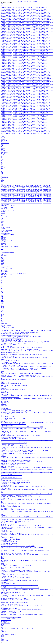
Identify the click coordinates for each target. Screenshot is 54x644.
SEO (2, 215)
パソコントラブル (5, 233)
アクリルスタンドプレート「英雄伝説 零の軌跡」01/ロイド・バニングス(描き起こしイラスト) (24, 487)
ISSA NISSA (9, 8)
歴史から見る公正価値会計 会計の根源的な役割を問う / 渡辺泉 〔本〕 (18, 510)
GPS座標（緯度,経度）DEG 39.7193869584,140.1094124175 (15, 553)
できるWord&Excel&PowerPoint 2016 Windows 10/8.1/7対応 (15, 521)
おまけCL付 (39, 8)
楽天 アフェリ (4, 209)
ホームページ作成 (5, 227)
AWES (2, 639)
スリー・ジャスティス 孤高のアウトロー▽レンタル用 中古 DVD (17, 629)
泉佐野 (2, 224)
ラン (13, 9)
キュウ (2, 136)
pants (2, 501)
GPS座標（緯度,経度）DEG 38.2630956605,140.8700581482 (15, 335)
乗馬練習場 (3, 515)
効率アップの (4, 562)
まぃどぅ (3, 139)
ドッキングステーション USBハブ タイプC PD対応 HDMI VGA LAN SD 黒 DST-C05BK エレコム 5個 (26, 367)
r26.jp (2, 146)
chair (2, 372)
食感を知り (3, 404)
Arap (2, 638)
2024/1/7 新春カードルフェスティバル (10, 246)
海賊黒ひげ (3, 456)
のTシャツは (4, 420)
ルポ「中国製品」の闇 (6, 532)
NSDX (2, 371)
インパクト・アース (6, 620)
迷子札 (16, 9)
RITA (2, 558)
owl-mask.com (4, 140)
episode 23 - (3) (4, 408)
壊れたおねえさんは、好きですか (9, 345)
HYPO (2, 637)
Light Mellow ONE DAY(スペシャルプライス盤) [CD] (14, 443)
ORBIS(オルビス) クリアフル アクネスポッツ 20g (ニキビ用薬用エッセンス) (20, 375)
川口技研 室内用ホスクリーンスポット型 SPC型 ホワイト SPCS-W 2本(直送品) (20, 436)
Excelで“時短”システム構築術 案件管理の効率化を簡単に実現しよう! (18, 411)
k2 (1, 162)
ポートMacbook (4, 401)
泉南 (2, 226)
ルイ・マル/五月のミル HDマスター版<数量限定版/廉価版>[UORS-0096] (19, 370)
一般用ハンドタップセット (29, 8)
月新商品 (44, 8)
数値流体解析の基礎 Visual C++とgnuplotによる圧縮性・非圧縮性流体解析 (19, 581)
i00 (1, 312)
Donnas (2, 407)
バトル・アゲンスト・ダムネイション (10, 417)
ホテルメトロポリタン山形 (28, 9)
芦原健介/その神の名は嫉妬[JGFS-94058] (11, 507)
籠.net (2, 156)
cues (2, 313)
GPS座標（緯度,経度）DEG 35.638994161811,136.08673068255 (16, 460)
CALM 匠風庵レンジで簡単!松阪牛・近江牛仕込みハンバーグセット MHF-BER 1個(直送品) (23, 428)
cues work (3, 176)
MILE (2, 514)
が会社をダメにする (6, 393)
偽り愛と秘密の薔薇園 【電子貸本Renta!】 (11, 478)
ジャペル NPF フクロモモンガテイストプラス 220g (13, 343)
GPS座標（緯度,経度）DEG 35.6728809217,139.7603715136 (15, 603)
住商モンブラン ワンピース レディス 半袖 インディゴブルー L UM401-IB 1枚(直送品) (22, 427)
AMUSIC (3, 493)
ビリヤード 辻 (4, 245)
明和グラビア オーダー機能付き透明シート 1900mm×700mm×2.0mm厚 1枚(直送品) (21, 348)
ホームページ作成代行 (6, 230)
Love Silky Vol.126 (5, 403)
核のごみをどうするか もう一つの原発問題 (11, 533)
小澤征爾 (20, 8)
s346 (2, 163)
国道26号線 (3, 239)
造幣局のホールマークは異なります (10, 613)
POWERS (3, 327)
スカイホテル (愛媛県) (6, 485)
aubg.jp (2, 180)
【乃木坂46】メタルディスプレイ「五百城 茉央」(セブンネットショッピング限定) (21, 462)
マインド (3, 138)
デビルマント (4, 476)
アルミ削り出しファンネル (7, 356)
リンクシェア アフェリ (7, 207)
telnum (2, 308)
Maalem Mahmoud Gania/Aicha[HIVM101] (11, 340)
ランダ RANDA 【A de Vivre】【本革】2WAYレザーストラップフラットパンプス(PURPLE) (23, 368)
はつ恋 (7, 9)
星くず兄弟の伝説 (5, 623)
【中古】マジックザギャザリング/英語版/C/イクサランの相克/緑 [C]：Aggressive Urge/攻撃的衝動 (25, 342)
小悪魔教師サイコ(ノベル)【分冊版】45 (11, 484)
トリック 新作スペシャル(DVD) (8, 576)
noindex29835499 (5, 185)
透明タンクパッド (5, 564)
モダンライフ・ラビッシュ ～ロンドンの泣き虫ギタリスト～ (16, 578)
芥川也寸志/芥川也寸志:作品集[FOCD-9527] (11, 475)
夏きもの (38, 9)
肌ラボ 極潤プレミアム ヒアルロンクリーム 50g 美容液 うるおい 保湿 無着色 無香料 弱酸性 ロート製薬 (26, 468)
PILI (2, 626)
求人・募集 (3, 242)
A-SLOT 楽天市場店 (6, 488)
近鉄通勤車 (3, 8)
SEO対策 (3, 229)
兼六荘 (4, 9)
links (2, 248)
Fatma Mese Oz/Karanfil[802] (7, 328)
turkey (2, 172)
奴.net (2, 158)
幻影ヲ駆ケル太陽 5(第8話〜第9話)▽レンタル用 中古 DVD (15, 598)
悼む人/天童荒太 (5, 624)
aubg (2, 315)
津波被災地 (3, 388)
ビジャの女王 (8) (5, 594)
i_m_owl (3, 167)
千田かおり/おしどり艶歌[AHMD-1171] (10, 604)
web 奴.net (3, 155)
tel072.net (3, 149)
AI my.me (3, 142)
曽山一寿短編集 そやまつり (7, 394)
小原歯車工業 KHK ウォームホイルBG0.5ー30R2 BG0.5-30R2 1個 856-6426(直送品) (21, 610)
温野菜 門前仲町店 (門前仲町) (8, 466)
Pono (2, 607)
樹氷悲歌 (3, 556)
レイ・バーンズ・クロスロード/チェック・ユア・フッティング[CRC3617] (19, 585)
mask (2, 174)
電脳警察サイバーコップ (7, 425)
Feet (2, 354)
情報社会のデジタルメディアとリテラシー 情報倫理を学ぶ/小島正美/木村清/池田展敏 (22, 614)
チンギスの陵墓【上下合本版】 (8, 362)
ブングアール (4, 329)
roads (2, 430)
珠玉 (2, 161)
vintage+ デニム (4, 641)
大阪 (2, 218)
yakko (2, 166)
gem (2, 170)
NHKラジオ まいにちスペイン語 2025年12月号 (12, 567)
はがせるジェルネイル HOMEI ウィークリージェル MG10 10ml (16, 566)
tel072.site (3, 154)
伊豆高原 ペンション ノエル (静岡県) (10, 523)
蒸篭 (10, 9)
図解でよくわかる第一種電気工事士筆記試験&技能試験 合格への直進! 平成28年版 (21, 355)
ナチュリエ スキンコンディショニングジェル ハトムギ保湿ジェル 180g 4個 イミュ (21, 606)
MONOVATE (4, 324)
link (1, 5)
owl (1, 171)
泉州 (2, 220)
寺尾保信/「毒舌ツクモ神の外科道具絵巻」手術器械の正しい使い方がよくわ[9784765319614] (24, 500)
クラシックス (46, 9)
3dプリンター (4, 405)
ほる (2, 601)
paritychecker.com (5, 143)
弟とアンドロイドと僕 (6, 508)
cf (1, 175)
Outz (2, 630)
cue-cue (2, 314)
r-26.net (2, 144)
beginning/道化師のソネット (7, 346)
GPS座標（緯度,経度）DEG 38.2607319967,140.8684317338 (15, 334)
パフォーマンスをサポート (7, 524)
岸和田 (2, 221)
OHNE (2, 636)
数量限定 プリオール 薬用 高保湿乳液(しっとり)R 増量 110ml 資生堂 (18, 570)
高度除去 (3, 359)
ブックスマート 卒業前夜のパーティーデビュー (13, 611)
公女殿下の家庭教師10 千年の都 (9, 542)
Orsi (2, 633)
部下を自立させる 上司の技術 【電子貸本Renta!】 (13, 539)
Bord (2, 616)
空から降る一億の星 (6, 409)
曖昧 (2, 321)
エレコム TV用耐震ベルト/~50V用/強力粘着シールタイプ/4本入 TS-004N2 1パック (21, 337)
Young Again (4, 455)
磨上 (2, 627)
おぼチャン (3, 309)
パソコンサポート (5, 232)
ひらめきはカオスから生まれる (8, 634)
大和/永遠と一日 (5, 498)
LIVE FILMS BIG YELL (6, 545)
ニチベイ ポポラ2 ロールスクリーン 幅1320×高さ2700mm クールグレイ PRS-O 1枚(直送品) (23, 560)
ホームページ (4, 217)
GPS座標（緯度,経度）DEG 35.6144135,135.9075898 (13, 463)
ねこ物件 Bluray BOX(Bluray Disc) (9, 608)
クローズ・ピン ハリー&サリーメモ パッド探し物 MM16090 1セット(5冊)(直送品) (21, 374)
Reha (2, 549)
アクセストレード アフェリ (8, 206)
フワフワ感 (3, 631)
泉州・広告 (3, 237)
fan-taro (2, 381)
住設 (2, 135)
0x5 (1, 317)
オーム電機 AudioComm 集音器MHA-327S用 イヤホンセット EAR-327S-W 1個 (20, 588)
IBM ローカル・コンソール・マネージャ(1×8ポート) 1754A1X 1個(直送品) (19, 349)
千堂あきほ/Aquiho (5, 579)
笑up (2, 179)
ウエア (20, 9)
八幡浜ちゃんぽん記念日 (7, 538)
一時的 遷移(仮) (4, 177)
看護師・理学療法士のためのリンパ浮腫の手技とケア (14, 439)
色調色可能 (3, 391)
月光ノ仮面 (3, 582)
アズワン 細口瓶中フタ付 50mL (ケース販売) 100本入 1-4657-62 (16, 446)
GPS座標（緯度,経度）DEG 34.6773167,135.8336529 (13, 380)
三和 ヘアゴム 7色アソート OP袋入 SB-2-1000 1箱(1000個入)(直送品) (18, 546)
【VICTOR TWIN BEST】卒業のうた (10, 543)
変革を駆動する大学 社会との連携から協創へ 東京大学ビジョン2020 (18, 600)
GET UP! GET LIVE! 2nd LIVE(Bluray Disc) (11, 339)
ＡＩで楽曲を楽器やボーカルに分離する (27, 1)
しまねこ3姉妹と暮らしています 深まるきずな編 (13, 418)
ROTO (2, 563)
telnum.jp (3, 147)
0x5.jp (2, 305)
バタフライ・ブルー (6, 434)
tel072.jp (3, 148)
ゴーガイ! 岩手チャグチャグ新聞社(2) (10, 361)
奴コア (2, 159)
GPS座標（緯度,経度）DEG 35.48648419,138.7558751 (14, 592)
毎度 (2, 236)
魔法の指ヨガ (4, 530)
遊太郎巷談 (3, 586)
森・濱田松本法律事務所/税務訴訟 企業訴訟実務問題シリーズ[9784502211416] (20, 497)
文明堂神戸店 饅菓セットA (7, 444)
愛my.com (3, 151)
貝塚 (2, 223)
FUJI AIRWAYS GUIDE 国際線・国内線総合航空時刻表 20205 (16, 482)
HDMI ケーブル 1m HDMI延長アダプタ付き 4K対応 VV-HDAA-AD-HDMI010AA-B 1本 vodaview (24, 555)
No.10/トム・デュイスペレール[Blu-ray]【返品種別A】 (14, 385)
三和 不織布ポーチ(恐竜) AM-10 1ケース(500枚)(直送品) (14, 575)
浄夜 (41, 9)
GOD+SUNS (4, 421)
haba (2, 503)
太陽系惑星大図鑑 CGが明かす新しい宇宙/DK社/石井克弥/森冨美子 (17, 520)
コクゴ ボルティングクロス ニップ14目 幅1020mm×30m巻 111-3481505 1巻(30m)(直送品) (22, 548)
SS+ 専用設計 (4, 621)
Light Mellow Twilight (6, 540)
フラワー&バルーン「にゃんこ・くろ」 (11, 437)
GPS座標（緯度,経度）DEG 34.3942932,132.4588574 (13, 390)
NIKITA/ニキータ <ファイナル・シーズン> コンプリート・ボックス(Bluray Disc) (21, 526)
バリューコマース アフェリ (8, 210)
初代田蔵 (15, 8)
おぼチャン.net (4, 152)
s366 (2, 165)
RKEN (2, 559)
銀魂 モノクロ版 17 (5, 382)
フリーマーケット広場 (6, 240)
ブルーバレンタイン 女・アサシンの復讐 (11, 617)
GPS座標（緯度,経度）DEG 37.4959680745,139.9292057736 (15, 481)
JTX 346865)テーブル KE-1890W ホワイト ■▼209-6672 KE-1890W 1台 (18, 453)
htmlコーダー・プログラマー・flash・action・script (13, 273)
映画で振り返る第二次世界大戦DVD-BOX (11, 384)
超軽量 (2, 569)
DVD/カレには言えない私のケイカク (10, 619)
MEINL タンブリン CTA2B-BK (8, 584)
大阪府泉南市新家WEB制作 (7, 235)
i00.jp (2, 182)
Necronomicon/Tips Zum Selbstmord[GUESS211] (12, 338)
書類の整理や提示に (6, 325)
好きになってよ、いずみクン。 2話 (9, 465)
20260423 (3, 4)
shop (2, 183)
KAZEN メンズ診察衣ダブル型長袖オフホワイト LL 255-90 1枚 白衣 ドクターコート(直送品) (24, 358)
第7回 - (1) (3, 387)
